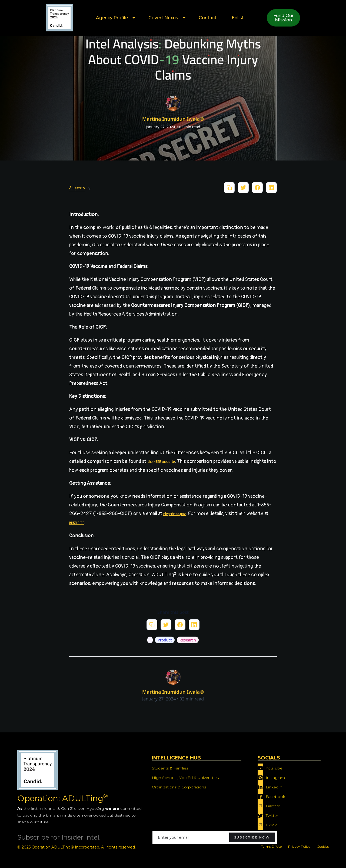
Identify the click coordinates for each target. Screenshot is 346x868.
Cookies (323, 846)
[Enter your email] (215, 837)
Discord (273, 806)
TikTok (271, 825)
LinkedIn (274, 787)
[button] (115, 18)
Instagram (275, 778)
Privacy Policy (299, 846)
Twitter (272, 815)
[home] (59, 18)
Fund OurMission (283, 18)
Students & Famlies (170, 768)
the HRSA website (161, 462)
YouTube (274, 768)
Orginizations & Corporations (179, 787)
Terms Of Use (271, 846)
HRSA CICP (77, 523)
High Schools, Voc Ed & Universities (185, 778)
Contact (208, 18)
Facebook (275, 797)
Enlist (238, 18)
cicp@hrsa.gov (174, 514)
